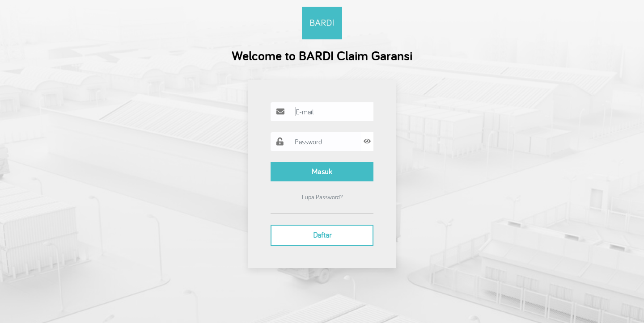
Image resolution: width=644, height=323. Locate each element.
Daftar (322, 235)
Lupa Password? (322, 197)
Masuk (322, 172)
